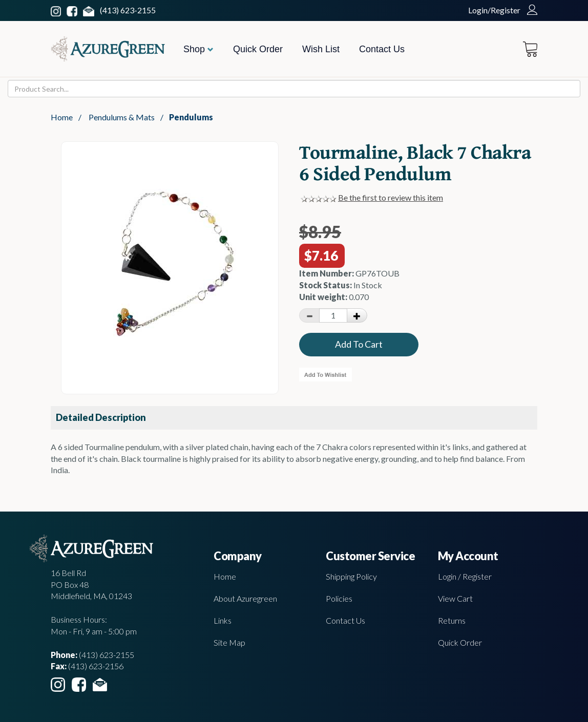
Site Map (229, 642)
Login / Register (465, 576)
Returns (452, 620)
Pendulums (191, 117)
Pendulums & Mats (122, 117)
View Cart (455, 598)
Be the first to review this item (391, 197)
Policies (339, 598)
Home (62, 117)
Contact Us (382, 49)
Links (223, 620)
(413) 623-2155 (128, 10)
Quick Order (258, 49)
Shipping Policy (351, 576)
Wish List (321, 49)
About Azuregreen (245, 598)
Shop (198, 49)
